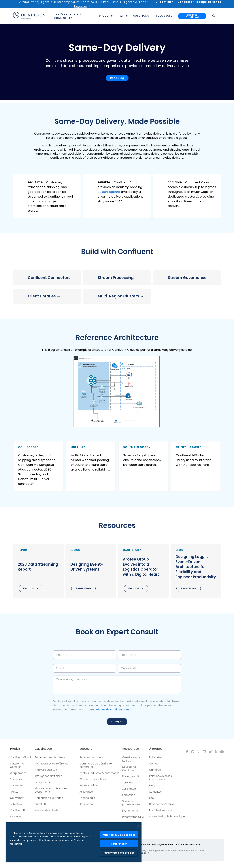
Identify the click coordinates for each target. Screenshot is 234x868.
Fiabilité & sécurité (161, 810)
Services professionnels (131, 803)
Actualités (155, 792)
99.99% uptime (109, 192)
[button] (47, 196)
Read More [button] (31, 588)
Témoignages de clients (50, 757)
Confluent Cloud (20, 757)
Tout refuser (119, 844)
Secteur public (89, 785)
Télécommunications (93, 779)
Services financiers (91, 757)
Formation (129, 795)
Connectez (17, 785)
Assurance (86, 792)
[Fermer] (138, 826)
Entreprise (155, 757)
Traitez (14, 792)
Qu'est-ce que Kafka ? (131, 759)
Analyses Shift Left (46, 770)
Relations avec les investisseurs (161, 778)
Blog (152, 785)
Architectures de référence (52, 764)
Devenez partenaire (162, 804)
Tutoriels (128, 783)
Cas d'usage (43, 749)
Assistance (129, 789)
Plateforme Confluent (17, 765)
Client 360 (41, 804)
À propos (156, 749)
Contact (154, 764)
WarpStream (18, 773)
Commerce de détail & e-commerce (96, 765)
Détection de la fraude (49, 798)
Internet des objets (47, 810)
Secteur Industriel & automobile (99, 773)
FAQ (152, 798)
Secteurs (86, 749)
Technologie (87, 798)
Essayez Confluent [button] (192, 16)
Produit (15, 749)
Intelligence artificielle (48, 776)
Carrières (155, 770)
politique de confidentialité (112, 710)
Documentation (132, 776)
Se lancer (16, 817)
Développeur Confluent (130, 768)
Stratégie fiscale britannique (167, 817)
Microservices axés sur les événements (51, 790)
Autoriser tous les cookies (119, 835)
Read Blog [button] (117, 78)
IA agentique (43, 782)
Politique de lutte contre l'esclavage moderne (149, 844)
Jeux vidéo (86, 804)
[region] (74, 842)
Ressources (131, 749)
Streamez (16, 779)
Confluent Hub (19, 810)
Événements (130, 811)
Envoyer (117, 721)
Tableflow (16, 804)
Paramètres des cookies (189, 844)
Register (81, 6)
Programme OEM (133, 817)
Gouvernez (17, 798)
